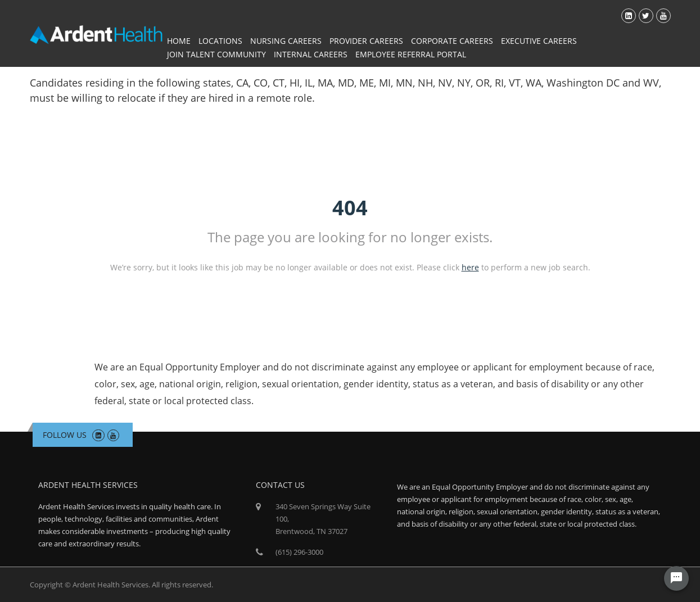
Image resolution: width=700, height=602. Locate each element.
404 (350, 208)
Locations (220, 41)
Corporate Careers (452, 41)
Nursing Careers (286, 41)
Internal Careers (311, 54)
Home (179, 41)
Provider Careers (366, 41)
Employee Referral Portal (411, 54)
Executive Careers (539, 41)
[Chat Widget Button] (676, 578)
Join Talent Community (216, 54)
